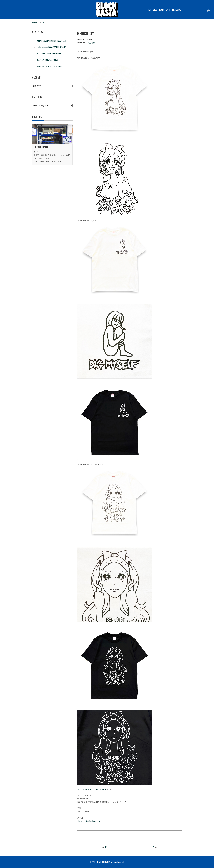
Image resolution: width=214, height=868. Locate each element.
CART (168, 10)
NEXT (107, 847)
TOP (149, 10)
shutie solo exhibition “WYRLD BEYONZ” (52, 47)
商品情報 (91, 42)
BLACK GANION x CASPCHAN (47, 60)
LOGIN (162, 10)
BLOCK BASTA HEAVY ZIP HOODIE (49, 66)
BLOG (155, 10)
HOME (35, 22)
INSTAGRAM (177, 10)
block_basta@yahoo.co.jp (89, 821)
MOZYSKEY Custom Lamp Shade (49, 53)
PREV (152, 847)
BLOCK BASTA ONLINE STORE (92, 789)
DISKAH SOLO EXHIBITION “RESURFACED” (52, 41)
